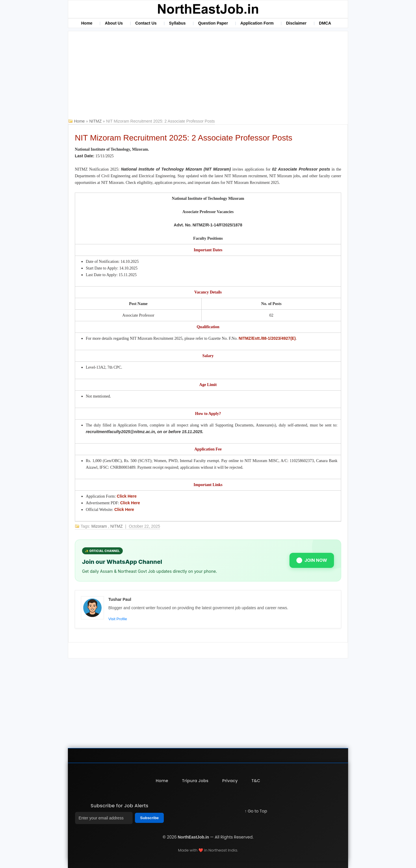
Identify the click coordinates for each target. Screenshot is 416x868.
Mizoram (100, 526)
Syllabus (177, 23)
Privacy (230, 781)
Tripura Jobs (195, 781)
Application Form (257, 23)
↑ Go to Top (256, 811)
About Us (114, 23)
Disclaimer (296, 23)
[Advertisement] (208, 75)
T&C (256, 781)
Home (87, 23)
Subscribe (149, 818)
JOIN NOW (312, 560)
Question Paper (213, 23)
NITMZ (96, 121)
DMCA (325, 23)
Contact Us (146, 23)
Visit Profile (118, 619)
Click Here (127, 496)
